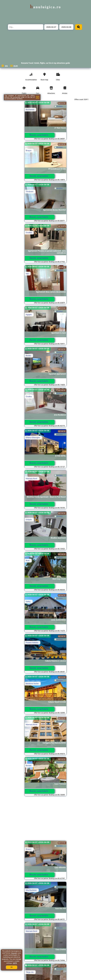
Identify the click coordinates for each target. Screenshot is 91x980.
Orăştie (29, 520)
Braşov (29, 151)
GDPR (15, 963)
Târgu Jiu (30, 972)
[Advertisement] (46, 820)
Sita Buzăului (31, 890)
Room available (39, 135)
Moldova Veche (32, 684)
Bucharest (30, 110)
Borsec (29, 766)
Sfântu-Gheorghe (33, 438)
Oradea (29, 233)
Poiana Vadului (32, 643)
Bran (28, 561)
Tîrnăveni (30, 192)
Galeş (28, 602)
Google (14, 953)
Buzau (28, 356)
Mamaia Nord (31, 479)
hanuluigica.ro (45, 7)
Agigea (29, 315)
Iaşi (27, 274)
